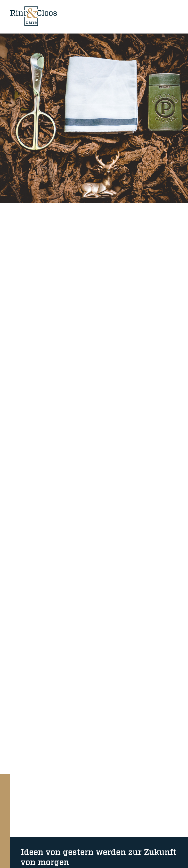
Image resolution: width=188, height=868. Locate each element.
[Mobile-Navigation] (173, 16)
